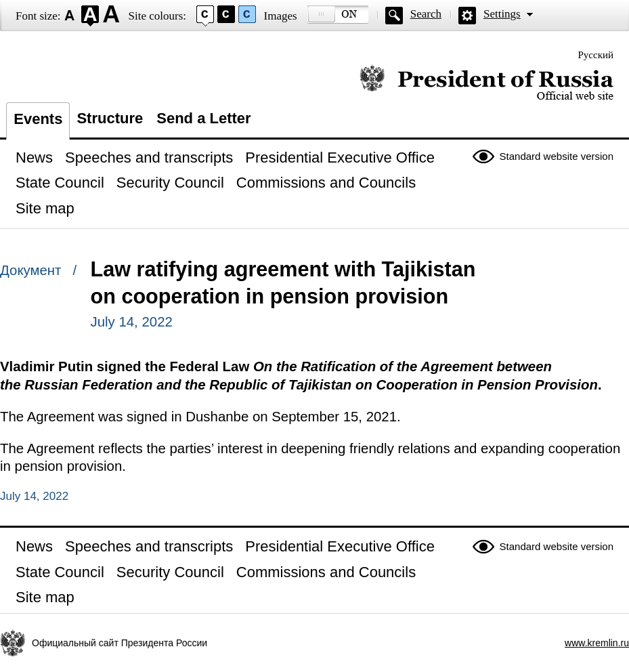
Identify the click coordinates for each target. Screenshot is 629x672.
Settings (502, 14)
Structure (110, 118)
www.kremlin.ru (597, 643)
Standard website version (557, 156)
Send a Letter (203, 118)
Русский (596, 55)
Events (38, 119)
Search (426, 14)
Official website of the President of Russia (486, 83)
